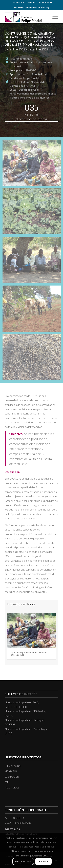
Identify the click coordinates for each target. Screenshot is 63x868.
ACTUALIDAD (45, 2)
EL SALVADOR (12, 777)
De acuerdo (44, 861)
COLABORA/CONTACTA (24, 2)
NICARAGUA (11, 771)
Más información (23, 861)
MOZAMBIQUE (12, 788)
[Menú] (54, 17)
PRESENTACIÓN (13, 766)
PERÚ (7, 782)
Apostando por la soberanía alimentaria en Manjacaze (30, 654)
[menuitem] (24, 3)
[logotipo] (26, 17)
